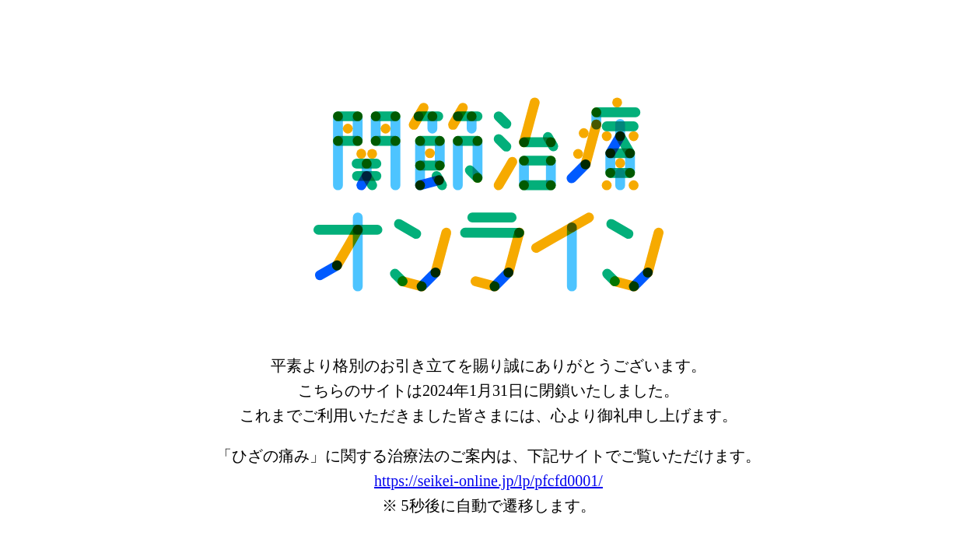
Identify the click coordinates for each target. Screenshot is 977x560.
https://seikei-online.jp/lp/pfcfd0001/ (488, 481)
